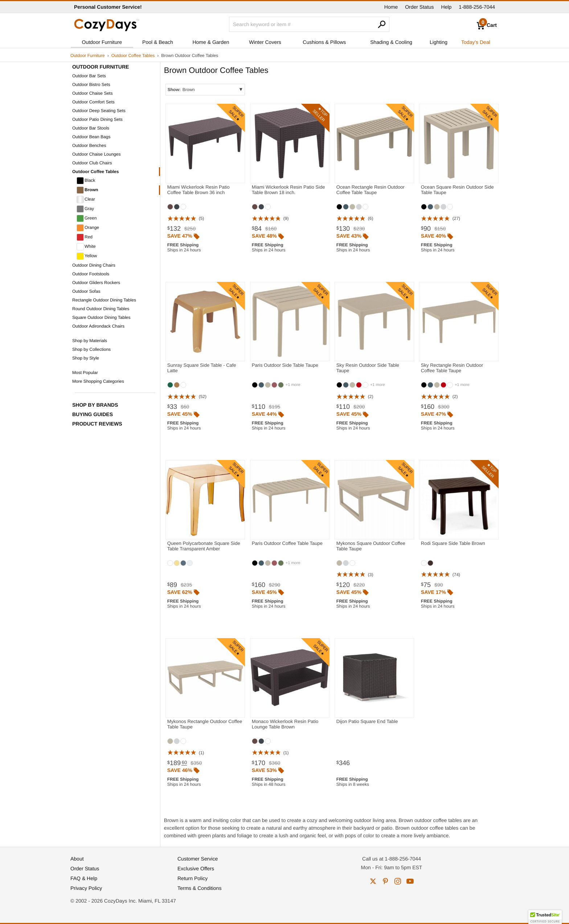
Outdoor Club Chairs (92, 163)
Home (391, 7)
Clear (86, 200)
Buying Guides (93, 414)
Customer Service (198, 859)
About (77, 859)
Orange (88, 228)
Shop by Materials (90, 341)
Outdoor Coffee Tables (133, 56)
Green (87, 218)
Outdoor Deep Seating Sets (99, 111)
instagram (398, 881)
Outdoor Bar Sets (89, 76)
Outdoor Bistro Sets (91, 85)
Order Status (419, 7)
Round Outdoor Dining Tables (101, 309)
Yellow (87, 256)
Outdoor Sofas (86, 291)
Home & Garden (211, 42)
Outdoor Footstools (91, 274)
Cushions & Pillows (324, 42)
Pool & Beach (158, 42)
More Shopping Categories (98, 381)
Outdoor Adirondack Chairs (98, 326)
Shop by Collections (91, 349)
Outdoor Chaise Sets (92, 93)
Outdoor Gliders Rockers (96, 283)
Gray (85, 209)
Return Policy (193, 878)
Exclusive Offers (196, 868)
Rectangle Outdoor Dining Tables (104, 300)
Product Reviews (97, 424)
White (86, 247)
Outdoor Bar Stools (91, 128)
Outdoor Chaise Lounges (96, 154)
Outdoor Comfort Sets (93, 102)
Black (86, 181)
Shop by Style (86, 358)
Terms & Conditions (199, 888)
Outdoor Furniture (102, 42)
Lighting (439, 42)
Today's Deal (476, 42)
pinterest (385, 881)
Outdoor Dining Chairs (94, 265)
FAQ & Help (84, 878)
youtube (410, 881)
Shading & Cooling (391, 42)
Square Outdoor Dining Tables (101, 317)
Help (447, 7)
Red (85, 237)
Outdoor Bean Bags (91, 137)
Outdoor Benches (89, 145)
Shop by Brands (95, 405)
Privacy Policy (86, 888)
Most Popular (85, 373)
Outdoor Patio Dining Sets (97, 119)
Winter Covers (265, 42)
